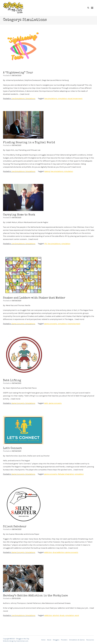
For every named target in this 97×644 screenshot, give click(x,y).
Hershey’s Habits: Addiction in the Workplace (35, 596)
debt (46, 403)
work (77, 615)
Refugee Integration (66, 474)
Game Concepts (18, 324)
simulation (62, 99)
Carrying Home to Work (19, 215)
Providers (64, 640)
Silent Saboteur (15, 527)
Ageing (47, 171)
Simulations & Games (77, 640)
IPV (46, 244)
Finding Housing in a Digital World (29, 143)
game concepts (51, 324)
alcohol (56, 615)
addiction (48, 552)
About (49, 640)
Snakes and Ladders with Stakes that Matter (34, 298)
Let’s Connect (12, 448)
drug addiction (59, 552)
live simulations (51, 99)
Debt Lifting (12, 381)
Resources (90, 640)
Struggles (56, 640)
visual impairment (75, 99)
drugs (62, 615)
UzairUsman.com (22, 641)
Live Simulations (18, 99)
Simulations (30, 99)
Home (43, 640)
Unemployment (74, 324)
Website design (8, 641)
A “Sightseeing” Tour (18, 73)
